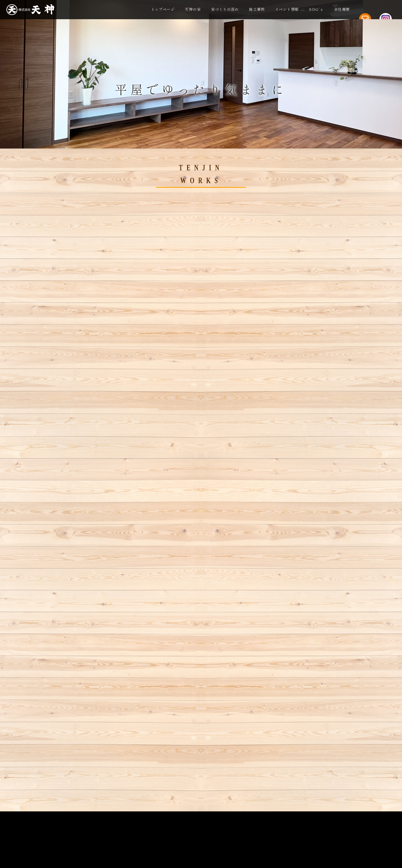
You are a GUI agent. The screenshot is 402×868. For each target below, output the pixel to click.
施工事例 (257, 10)
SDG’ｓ (316, 10)
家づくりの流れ (225, 10)
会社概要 (342, 10)
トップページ (163, 10)
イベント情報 (287, 10)
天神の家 (193, 10)
